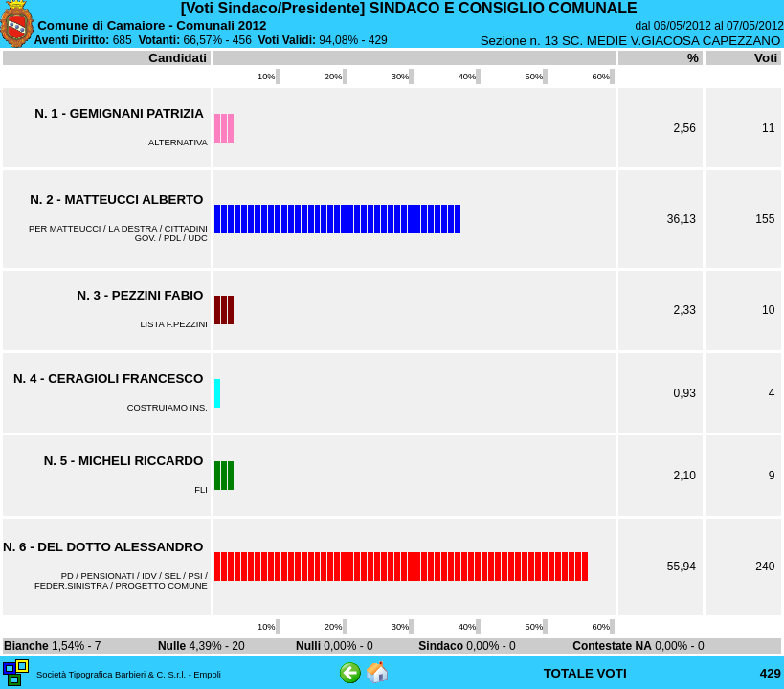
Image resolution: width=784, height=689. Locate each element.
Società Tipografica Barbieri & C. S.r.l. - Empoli (129, 675)
